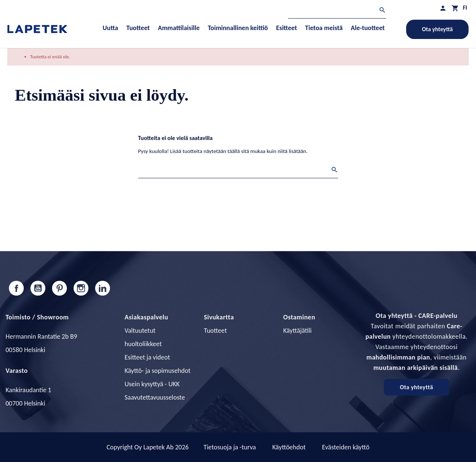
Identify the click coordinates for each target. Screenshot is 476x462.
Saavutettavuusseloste (155, 397)
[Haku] (337, 11)
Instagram (81, 288)
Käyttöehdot (289, 447)
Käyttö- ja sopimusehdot (157, 371)
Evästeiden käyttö (346, 447)
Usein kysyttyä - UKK (152, 384)
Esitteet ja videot (147, 357)
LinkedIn (103, 288)
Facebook (16, 288)
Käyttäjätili (297, 331)
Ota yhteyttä (438, 29)
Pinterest (59, 288)
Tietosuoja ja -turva (230, 447)
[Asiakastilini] (443, 8)
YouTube (38, 288)
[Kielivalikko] (465, 8)
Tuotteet (216, 331)
